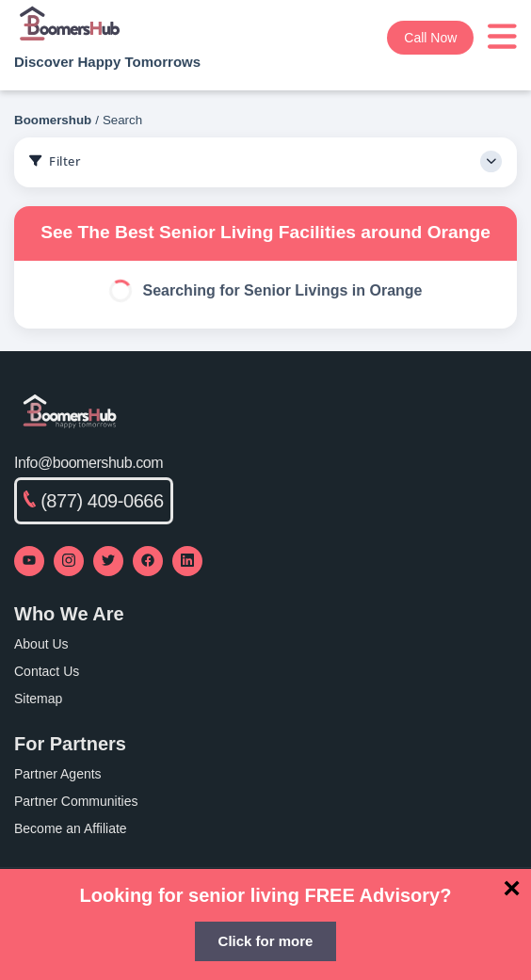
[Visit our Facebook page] (148, 561)
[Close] (512, 888)
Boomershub (53, 120)
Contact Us (47, 671)
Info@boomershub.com (88, 463)
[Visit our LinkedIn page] (187, 561)
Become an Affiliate (71, 828)
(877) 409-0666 (94, 501)
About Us (41, 644)
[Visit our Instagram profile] (69, 561)
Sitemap (38, 699)
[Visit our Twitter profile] (108, 561)
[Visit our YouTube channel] (29, 561)
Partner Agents (58, 774)
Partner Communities (76, 801)
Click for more (266, 941)
